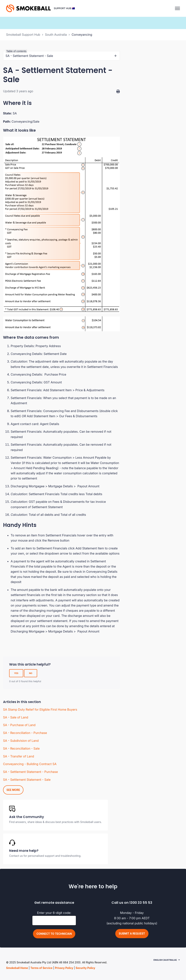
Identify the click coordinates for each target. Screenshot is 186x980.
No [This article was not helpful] (31, 673)
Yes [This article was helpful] (16, 673)
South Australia (56, 35)
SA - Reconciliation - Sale (21, 748)
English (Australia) (165, 960)
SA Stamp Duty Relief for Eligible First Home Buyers (40, 709)
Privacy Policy (64, 968)
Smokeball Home (17, 968)
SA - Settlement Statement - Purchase (30, 772)
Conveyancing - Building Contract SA (30, 764)
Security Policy (85, 968)
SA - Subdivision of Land (21, 741)
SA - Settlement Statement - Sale (27, 780)
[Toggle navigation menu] (177, 8)
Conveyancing (82, 35)
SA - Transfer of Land (19, 756)
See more (13, 790)
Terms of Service (41, 968)
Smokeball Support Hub (23, 35)
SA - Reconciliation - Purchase (25, 733)
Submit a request (132, 933)
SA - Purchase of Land (19, 725)
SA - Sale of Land (16, 717)
